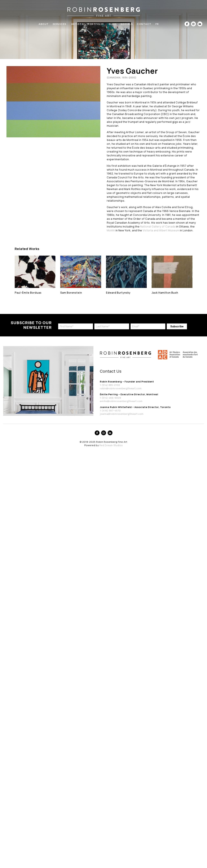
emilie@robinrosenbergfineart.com (121, 401)
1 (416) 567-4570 (110, 410)
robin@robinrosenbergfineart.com (121, 388)
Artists (77, 24)
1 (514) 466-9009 (110, 398)
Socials (127, 24)
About (44, 24)
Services (60, 24)
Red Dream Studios (111, 445)
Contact (144, 24)
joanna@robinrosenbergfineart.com (122, 414)
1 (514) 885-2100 (110, 385)
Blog (113, 24)
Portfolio (96, 24)
